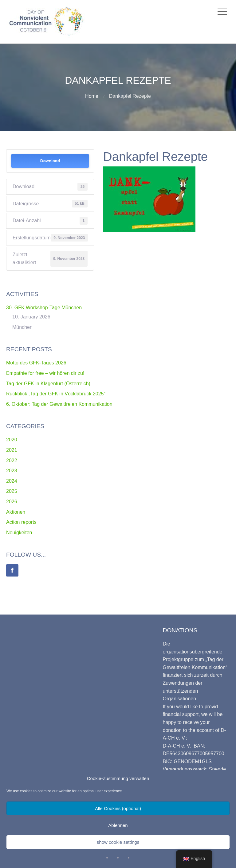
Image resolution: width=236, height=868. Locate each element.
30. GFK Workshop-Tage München (44, 308)
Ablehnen (118, 825)
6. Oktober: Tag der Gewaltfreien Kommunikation (59, 404)
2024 (12, 481)
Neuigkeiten (19, 533)
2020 (12, 440)
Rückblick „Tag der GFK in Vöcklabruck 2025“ (56, 394)
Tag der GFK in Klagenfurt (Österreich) (48, 384)
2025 (12, 491)
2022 (12, 461)
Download (50, 161)
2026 (12, 502)
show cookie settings (118, 842)
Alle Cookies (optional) (118, 808)
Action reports (21, 522)
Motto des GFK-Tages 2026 (36, 363)
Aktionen (16, 512)
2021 (12, 450)
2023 (12, 471)
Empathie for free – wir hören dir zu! (45, 373)
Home (92, 96)
